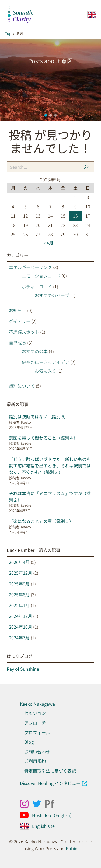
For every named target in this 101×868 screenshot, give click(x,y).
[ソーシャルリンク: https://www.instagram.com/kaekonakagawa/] (26, 804)
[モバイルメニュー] (82, 15)
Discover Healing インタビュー (50, 783)
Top (8, 33)
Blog (29, 742)
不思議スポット (24, 332)
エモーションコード (41, 276)
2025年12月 (20, 573)
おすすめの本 (35, 351)
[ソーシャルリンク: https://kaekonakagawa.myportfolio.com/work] (52, 804)
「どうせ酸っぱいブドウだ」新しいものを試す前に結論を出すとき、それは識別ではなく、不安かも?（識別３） (50, 466)
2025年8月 (19, 594)
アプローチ (35, 723)
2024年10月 (20, 627)
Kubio (72, 848)
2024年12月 (20, 616)
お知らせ (18, 310)
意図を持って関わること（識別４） (43, 438)
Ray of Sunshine (23, 669)
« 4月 (48, 243)
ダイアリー (20, 321)
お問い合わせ (37, 752)
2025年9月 (19, 584)
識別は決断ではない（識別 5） (39, 416)
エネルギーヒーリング (30, 267)
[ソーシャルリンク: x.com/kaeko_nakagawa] (39, 804)
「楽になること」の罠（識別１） (41, 521)
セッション (35, 713)
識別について (22, 386)
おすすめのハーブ (52, 295)
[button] (46, 115)
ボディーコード (37, 287)
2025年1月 (19, 605)
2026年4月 (19, 562)
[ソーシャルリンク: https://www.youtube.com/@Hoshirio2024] (26, 815)
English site (43, 826)
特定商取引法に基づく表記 (50, 771)
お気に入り (46, 371)
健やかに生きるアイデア (46, 362)
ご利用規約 (35, 761)
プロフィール (37, 732)
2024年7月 (19, 638)
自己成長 (18, 343)
